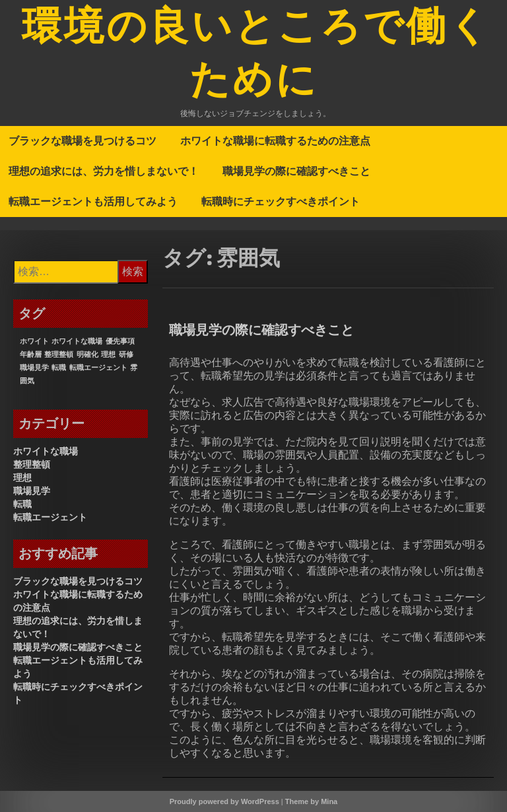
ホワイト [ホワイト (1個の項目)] (34, 341)
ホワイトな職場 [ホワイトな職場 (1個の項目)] (77, 341)
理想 (22, 478)
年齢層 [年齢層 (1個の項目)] (31, 354)
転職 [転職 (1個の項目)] (59, 367)
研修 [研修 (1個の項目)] (126, 354)
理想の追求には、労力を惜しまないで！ (104, 171)
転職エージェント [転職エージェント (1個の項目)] (98, 367)
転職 (22, 504)
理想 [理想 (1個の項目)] (108, 354)
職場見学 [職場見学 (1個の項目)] (34, 367)
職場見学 (32, 491)
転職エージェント (50, 517)
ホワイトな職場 (46, 451)
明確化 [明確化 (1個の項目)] (87, 354)
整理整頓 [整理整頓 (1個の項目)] (59, 354)
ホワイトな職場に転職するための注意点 (275, 141)
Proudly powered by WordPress (224, 801)
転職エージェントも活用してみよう (93, 201)
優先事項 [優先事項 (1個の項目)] (120, 341)
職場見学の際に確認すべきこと (296, 171)
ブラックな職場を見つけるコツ (83, 141)
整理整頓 (32, 464)
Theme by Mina (311, 801)
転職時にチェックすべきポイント (281, 201)
